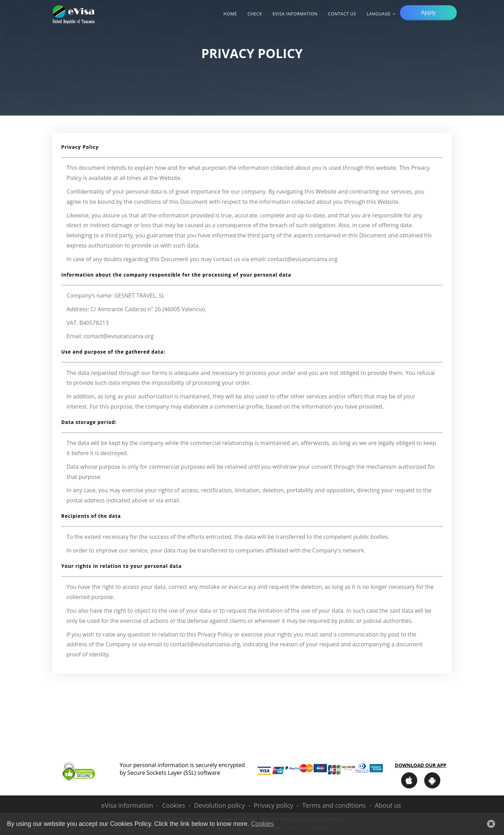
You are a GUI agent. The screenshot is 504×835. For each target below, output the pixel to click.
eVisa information (295, 14)
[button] (491, 824)
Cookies (174, 805)
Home (230, 14)
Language (379, 14)
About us (388, 805)
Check (255, 14)
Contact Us (342, 14)
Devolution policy (220, 805)
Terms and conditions (334, 805)
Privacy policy (274, 805)
